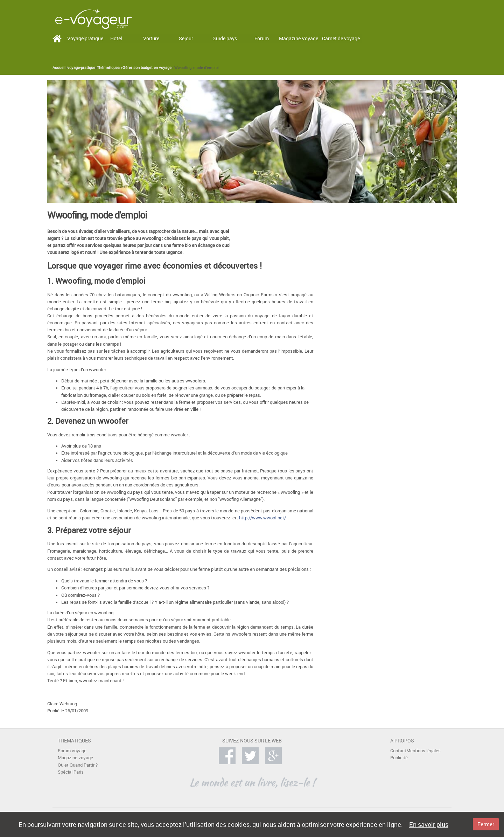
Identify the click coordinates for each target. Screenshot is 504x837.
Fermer (486, 824)
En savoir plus (429, 824)
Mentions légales (423, 751)
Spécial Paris (71, 772)
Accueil (59, 68)
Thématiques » (110, 68)
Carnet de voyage (341, 38)
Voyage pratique (85, 38)
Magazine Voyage (299, 38)
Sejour (186, 38)
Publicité (399, 758)
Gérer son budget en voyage (147, 68)
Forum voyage (72, 751)
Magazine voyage (75, 758)
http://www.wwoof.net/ (262, 518)
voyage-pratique (81, 68)
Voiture (151, 38)
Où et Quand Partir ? (78, 765)
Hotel (116, 38)
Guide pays (225, 38)
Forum (262, 38)
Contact (398, 751)
